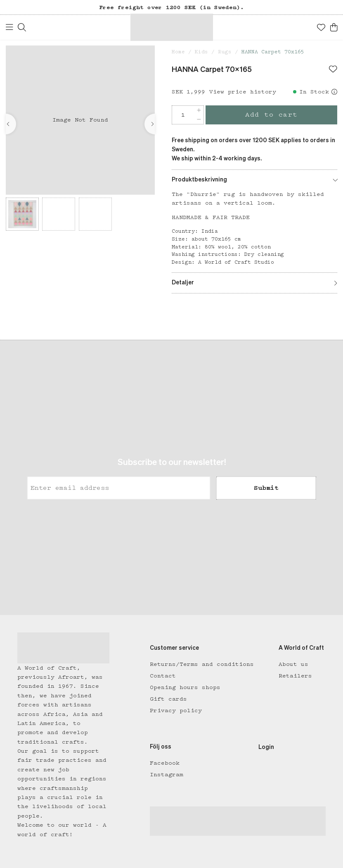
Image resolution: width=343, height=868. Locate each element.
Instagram (167, 775)
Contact (163, 676)
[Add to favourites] (333, 70)
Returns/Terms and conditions (202, 664)
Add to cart (271, 115)
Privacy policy (176, 711)
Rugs (225, 52)
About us (293, 664)
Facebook (165, 763)
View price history (243, 92)
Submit (266, 488)
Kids (201, 52)
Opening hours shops (185, 687)
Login (266, 747)
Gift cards (168, 699)
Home (178, 52)
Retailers (295, 676)
